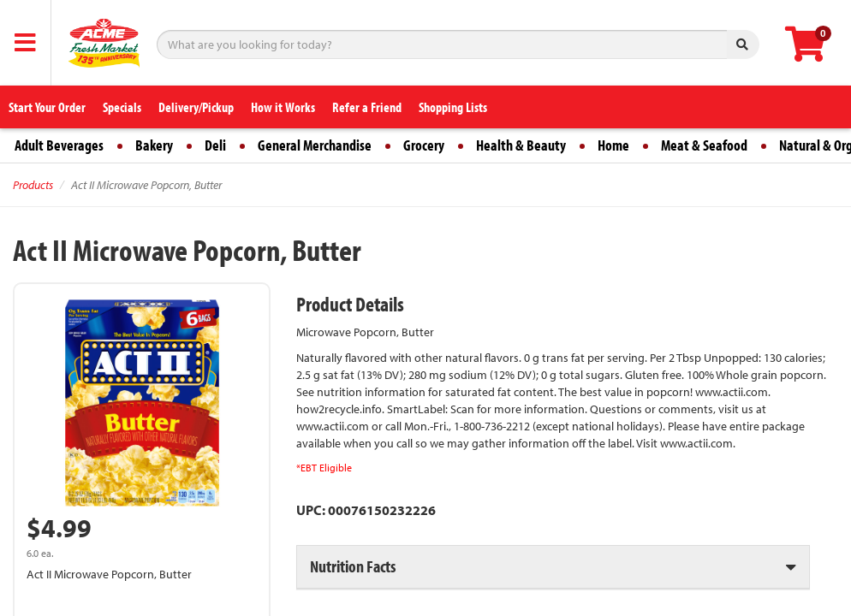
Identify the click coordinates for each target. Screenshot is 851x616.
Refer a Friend (367, 107)
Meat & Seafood (704, 145)
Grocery (424, 145)
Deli (215, 145)
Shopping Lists (453, 107)
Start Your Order (47, 107)
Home (613, 145)
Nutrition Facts (353, 566)
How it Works (283, 107)
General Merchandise (315, 145)
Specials (122, 107)
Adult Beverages (59, 145)
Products (33, 185)
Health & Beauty (521, 145)
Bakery (154, 145)
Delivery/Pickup (196, 107)
